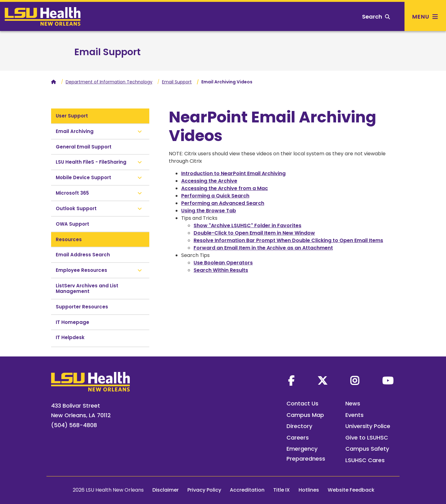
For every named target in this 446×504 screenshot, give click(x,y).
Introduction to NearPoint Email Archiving (233, 173)
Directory (299, 426)
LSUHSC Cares (365, 460)
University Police (368, 426)
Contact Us (302, 403)
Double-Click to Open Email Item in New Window (254, 233)
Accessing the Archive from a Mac (225, 188)
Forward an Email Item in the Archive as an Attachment (263, 248)
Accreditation (247, 490)
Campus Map (305, 415)
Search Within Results (221, 270)
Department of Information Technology (109, 82)
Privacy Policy (204, 490)
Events (354, 415)
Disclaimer (166, 490)
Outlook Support (76, 208)
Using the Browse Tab (209, 211)
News (353, 403)
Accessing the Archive (209, 181)
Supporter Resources (82, 307)
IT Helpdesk (70, 337)
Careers (298, 438)
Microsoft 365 (72, 193)
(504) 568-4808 (74, 425)
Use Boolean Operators (223, 263)
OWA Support (72, 224)
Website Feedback (351, 490)
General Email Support (84, 147)
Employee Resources (81, 270)
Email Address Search (83, 255)
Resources (69, 239)
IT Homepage (72, 322)
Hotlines (309, 490)
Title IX (282, 490)
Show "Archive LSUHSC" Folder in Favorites (247, 225)
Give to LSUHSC (367, 438)
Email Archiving (75, 131)
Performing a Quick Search (215, 196)
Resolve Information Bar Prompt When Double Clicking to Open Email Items (288, 240)
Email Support (107, 52)
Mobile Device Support (83, 177)
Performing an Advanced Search (223, 203)
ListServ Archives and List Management (87, 288)
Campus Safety (367, 449)
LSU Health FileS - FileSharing (91, 162)
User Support (72, 116)
